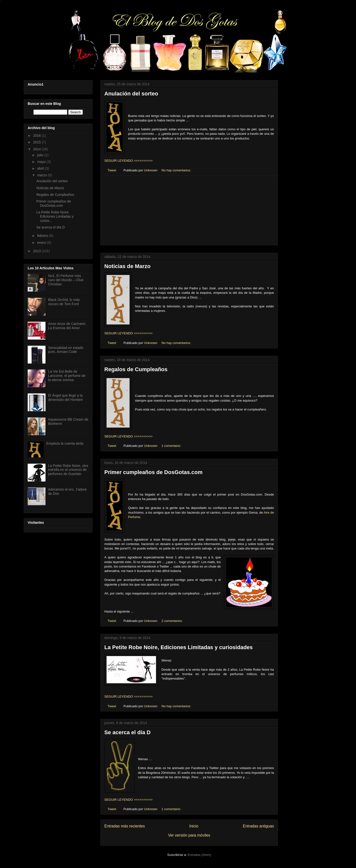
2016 (37, 136)
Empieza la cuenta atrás (65, 443)
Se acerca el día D (127, 732)
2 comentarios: (172, 621)
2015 (37, 142)
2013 (37, 251)
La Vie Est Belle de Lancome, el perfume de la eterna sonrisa (67, 376)
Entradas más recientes (125, 826)
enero (42, 243)
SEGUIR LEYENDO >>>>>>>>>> (128, 161)
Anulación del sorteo (131, 94)
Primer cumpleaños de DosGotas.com (153, 472)
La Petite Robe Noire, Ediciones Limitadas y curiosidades (178, 647)
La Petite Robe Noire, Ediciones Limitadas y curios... (55, 216)
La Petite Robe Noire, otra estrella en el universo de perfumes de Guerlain (68, 470)
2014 (37, 149)
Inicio (194, 826)
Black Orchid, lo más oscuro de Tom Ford (64, 302)
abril (41, 168)
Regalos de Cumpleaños (136, 369)
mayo (42, 162)
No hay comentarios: (177, 170)
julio (41, 155)
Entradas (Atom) (199, 855)
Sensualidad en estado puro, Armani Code (66, 350)
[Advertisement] (189, 210)
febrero (43, 236)
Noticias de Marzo (127, 266)
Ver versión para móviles (189, 835)
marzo (42, 175)
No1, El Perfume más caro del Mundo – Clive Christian (66, 280)
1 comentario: (172, 446)
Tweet (112, 170)
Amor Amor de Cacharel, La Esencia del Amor (67, 326)
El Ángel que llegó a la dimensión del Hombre (66, 398)
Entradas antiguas (258, 826)
